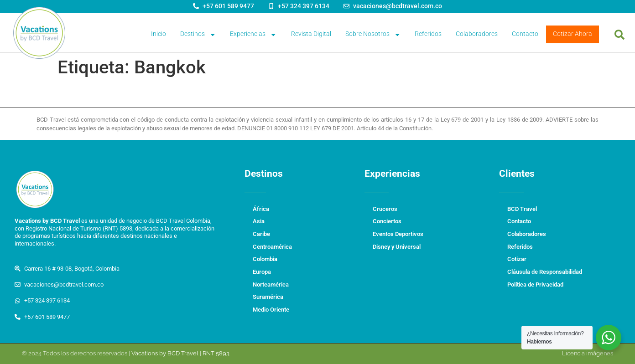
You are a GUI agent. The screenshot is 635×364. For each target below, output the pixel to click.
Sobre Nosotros (373, 35)
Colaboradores (477, 34)
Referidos (428, 34)
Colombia (265, 259)
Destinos (198, 35)
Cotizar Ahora (573, 34)
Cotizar (517, 259)
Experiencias (253, 35)
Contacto (525, 34)
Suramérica (268, 297)
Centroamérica (272, 247)
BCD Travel (522, 209)
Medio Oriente (271, 310)
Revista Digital (311, 34)
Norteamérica (271, 285)
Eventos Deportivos (398, 234)
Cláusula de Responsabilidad (545, 272)
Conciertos (387, 221)
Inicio (159, 34)
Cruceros (385, 209)
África (261, 209)
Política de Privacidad (535, 285)
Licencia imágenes (588, 353)
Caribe (261, 234)
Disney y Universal (397, 247)
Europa (262, 272)
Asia (259, 221)
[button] (619, 35)
